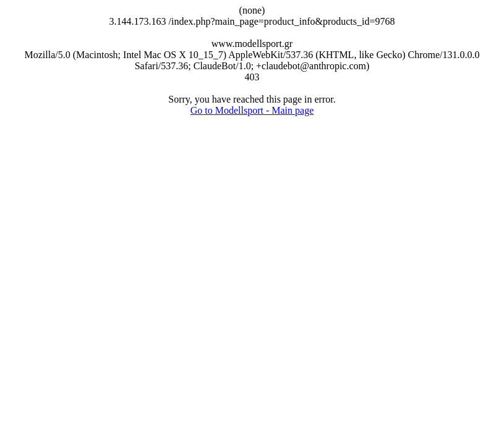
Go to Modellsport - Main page (252, 110)
